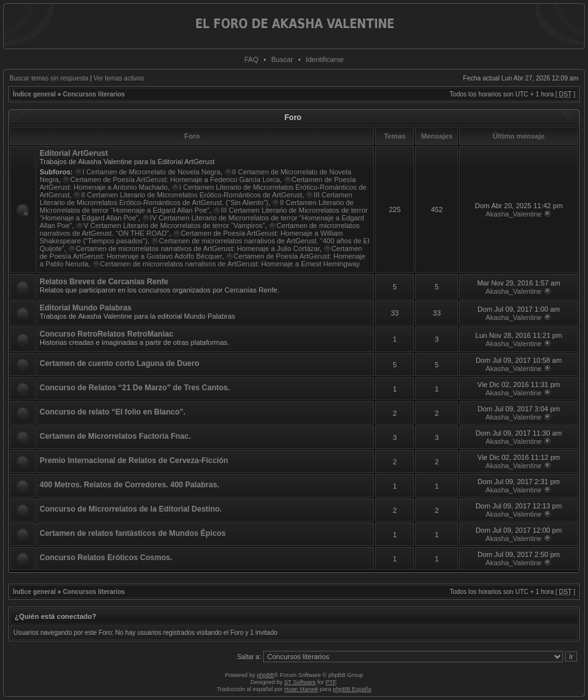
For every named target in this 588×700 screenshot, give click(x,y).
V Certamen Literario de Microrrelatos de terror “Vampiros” (174, 225)
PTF (331, 682)
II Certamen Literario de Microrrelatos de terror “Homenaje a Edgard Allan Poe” (197, 206)
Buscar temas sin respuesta (49, 78)
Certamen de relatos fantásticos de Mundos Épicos (132, 533)
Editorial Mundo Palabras (86, 308)
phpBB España (352, 689)
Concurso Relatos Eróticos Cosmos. (106, 558)
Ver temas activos (119, 78)
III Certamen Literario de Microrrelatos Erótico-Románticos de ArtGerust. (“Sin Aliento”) (196, 199)
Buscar (282, 59)
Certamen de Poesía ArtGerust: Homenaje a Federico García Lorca (175, 179)
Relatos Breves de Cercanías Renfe (104, 282)
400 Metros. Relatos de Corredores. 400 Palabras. (129, 485)
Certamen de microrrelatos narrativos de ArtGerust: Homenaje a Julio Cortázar (198, 248)
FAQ (252, 59)
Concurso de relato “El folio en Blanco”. (113, 412)
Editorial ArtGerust (74, 153)
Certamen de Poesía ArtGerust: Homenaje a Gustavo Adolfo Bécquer (201, 252)
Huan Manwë (301, 689)
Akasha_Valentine (514, 214)
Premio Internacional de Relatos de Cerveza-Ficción (134, 460)
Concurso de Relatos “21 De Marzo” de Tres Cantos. (135, 388)
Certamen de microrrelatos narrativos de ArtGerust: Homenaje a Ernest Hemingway (230, 264)
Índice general (34, 94)
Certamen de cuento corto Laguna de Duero (119, 363)
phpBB (265, 675)
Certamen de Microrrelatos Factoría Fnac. (115, 436)
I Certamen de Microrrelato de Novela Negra (151, 172)
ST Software (300, 682)
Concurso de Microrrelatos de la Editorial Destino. (131, 509)
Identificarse (325, 59)
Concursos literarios (94, 94)
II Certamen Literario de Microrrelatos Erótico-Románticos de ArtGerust (192, 195)
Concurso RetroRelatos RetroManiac (106, 334)
